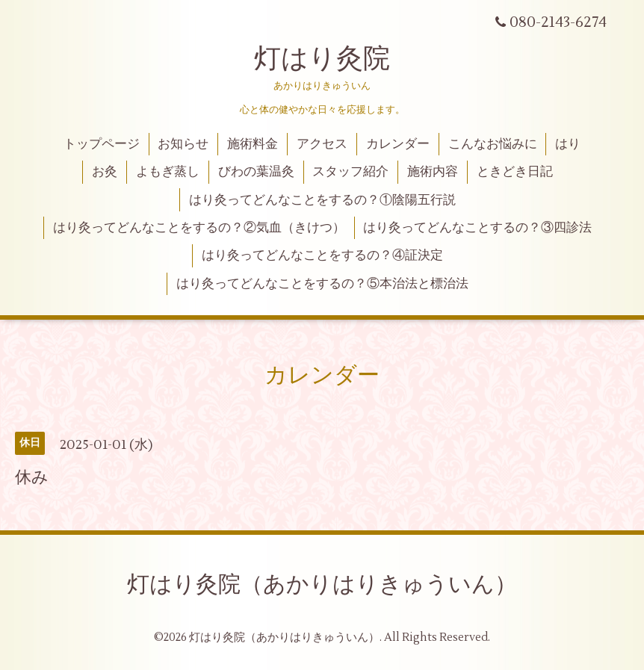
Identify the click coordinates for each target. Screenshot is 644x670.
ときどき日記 (515, 172)
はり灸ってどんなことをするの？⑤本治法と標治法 (322, 284)
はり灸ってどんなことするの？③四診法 (477, 228)
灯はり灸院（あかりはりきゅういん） (322, 584)
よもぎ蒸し (168, 172)
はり (568, 144)
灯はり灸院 (322, 59)
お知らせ (183, 144)
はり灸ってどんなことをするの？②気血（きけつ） (199, 228)
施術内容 (433, 172)
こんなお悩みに (493, 144)
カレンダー (398, 144)
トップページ (102, 144)
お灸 (105, 172)
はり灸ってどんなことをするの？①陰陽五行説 (322, 200)
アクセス (322, 144)
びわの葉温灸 (256, 172)
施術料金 (253, 144)
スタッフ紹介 (350, 172)
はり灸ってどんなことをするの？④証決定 (322, 255)
